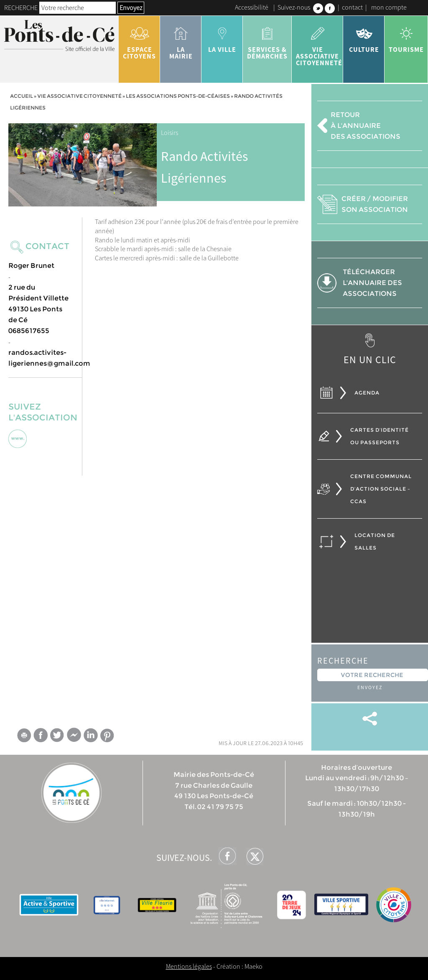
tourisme (406, 37)
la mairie (181, 40)
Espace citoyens (139, 40)
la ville (222, 37)
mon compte (389, 7)
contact (352, 7)
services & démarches (267, 40)
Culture (364, 37)
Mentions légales (189, 966)
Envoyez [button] (131, 8)
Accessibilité (252, 7)
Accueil (22, 96)
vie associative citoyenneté (319, 43)
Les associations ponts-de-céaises (178, 96)
